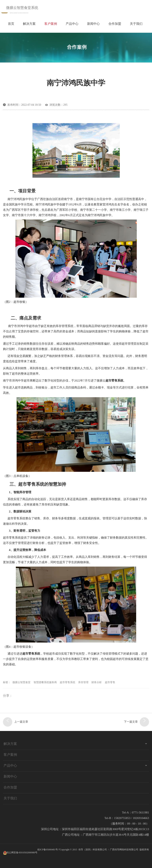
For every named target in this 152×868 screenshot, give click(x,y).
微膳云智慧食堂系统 (22, 8)
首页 (11, 24)
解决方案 (29, 24)
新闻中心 (93, 24)
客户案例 (51, 24)
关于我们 (136, 24)
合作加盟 (115, 24)
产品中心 (72, 24)
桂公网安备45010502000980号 (22, 853)
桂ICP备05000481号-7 (49, 850)
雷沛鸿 (107, 204)
